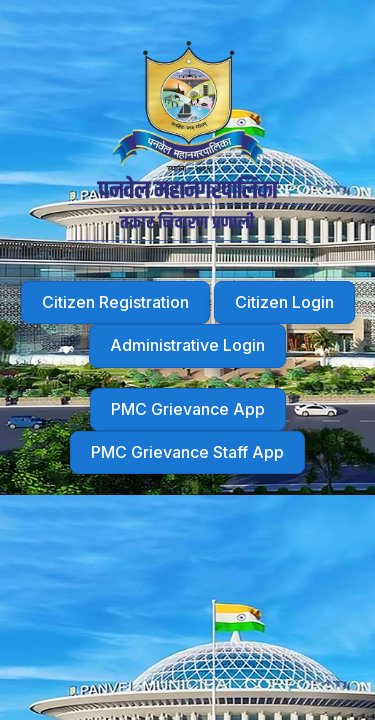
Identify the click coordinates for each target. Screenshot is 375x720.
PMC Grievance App (188, 409)
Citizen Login (284, 302)
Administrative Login (187, 345)
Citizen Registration (115, 302)
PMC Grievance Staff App (187, 452)
